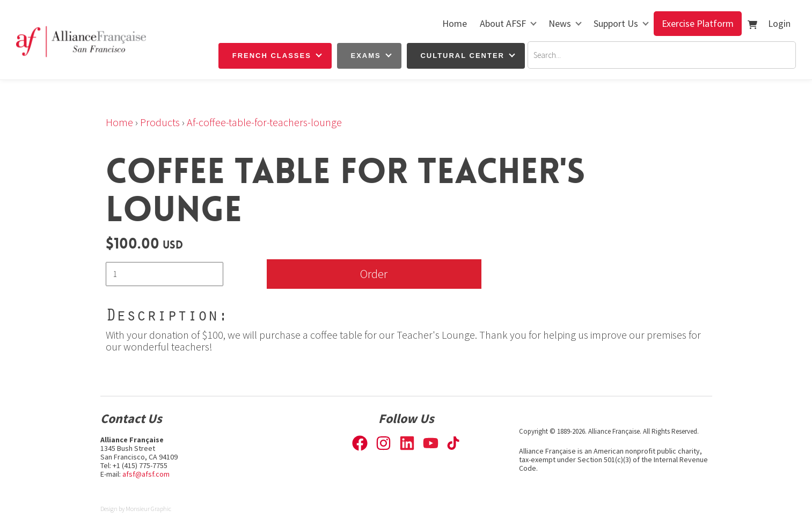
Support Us (616, 23)
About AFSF (503, 23)
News (560, 23)
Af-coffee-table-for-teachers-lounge (264, 122)
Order (374, 273)
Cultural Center (462, 56)
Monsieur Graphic (148, 509)
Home (455, 23)
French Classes (272, 56)
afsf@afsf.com (146, 474)
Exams (366, 56)
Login (779, 23)
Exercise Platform (698, 23)
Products (160, 122)
